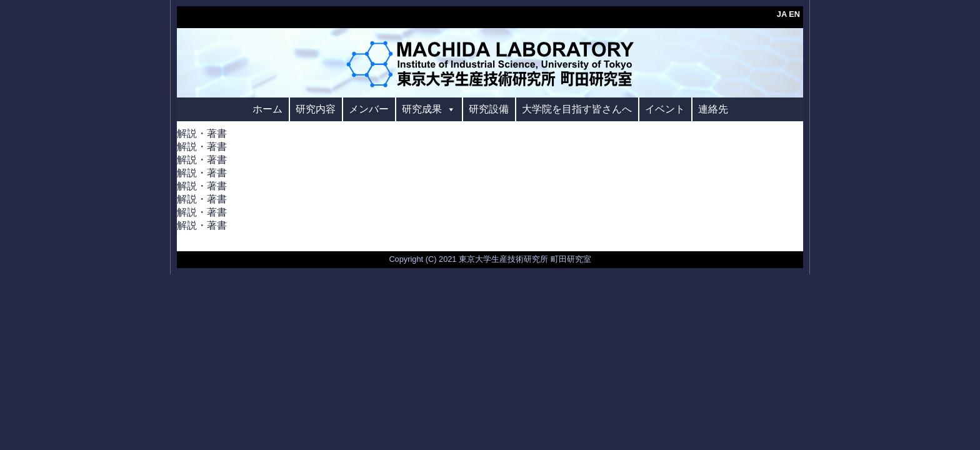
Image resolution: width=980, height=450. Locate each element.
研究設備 (489, 109)
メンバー (369, 109)
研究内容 (316, 109)
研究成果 (429, 109)
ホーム (267, 109)
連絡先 (713, 109)
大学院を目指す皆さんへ (577, 109)
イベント (665, 109)
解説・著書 (202, 133)
